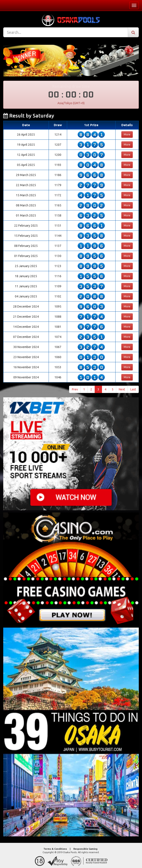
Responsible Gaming (85, 849)
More (127, 134)
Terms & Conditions (55, 849)
